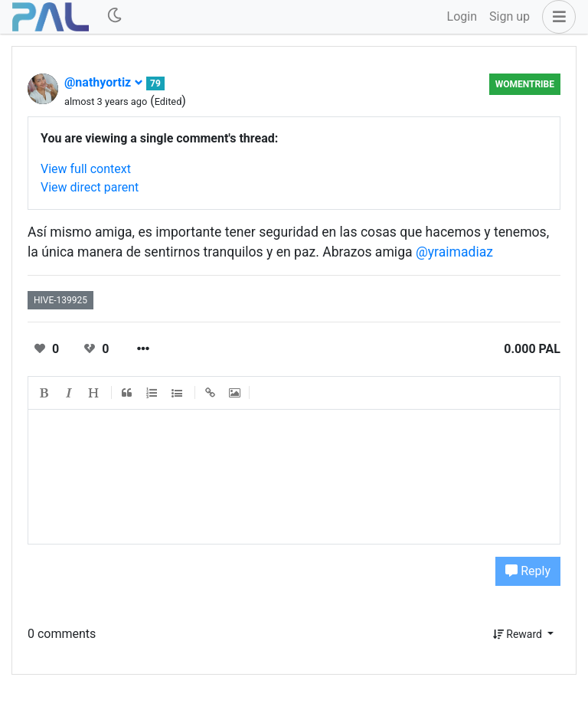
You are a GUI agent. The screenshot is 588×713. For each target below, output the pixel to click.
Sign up (510, 16)
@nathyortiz (104, 82)
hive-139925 (60, 300)
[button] (556, 17)
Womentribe (525, 84)
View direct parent (90, 187)
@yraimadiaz (454, 252)
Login (462, 16)
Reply (528, 571)
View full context (86, 169)
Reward (519, 634)
